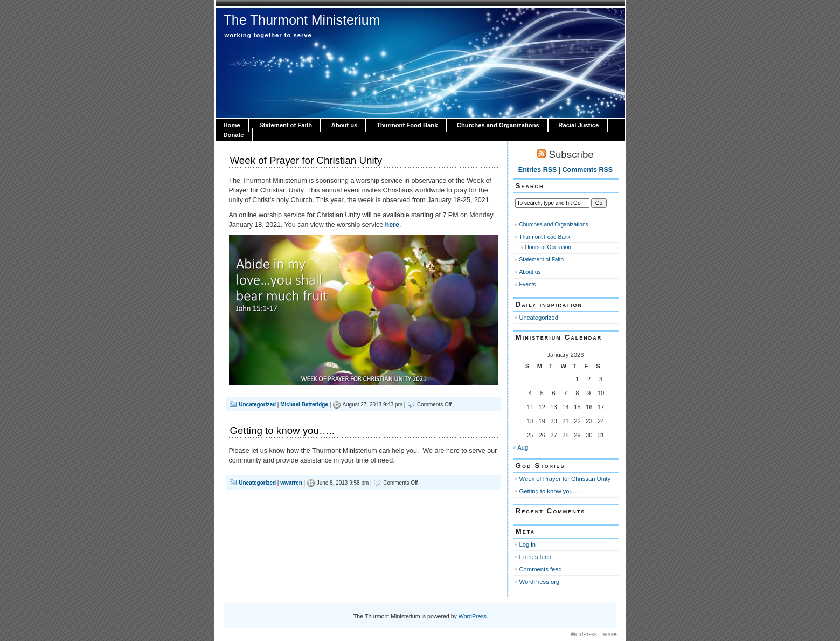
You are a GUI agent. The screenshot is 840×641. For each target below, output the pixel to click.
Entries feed (536, 557)
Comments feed (541, 569)
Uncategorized (257, 405)
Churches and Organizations (498, 125)
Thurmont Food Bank (407, 125)
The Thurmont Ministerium (302, 20)
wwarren (291, 483)
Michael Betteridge (304, 405)
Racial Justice (578, 125)
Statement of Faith (286, 125)
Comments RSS (588, 170)
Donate (234, 135)
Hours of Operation (548, 247)
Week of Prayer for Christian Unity (306, 160)
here (392, 225)
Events (528, 284)
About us (345, 125)
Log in (528, 544)
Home (232, 125)
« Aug (521, 447)
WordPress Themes (594, 634)
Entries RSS (537, 170)
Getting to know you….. (283, 430)
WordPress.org (540, 582)
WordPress (473, 616)
